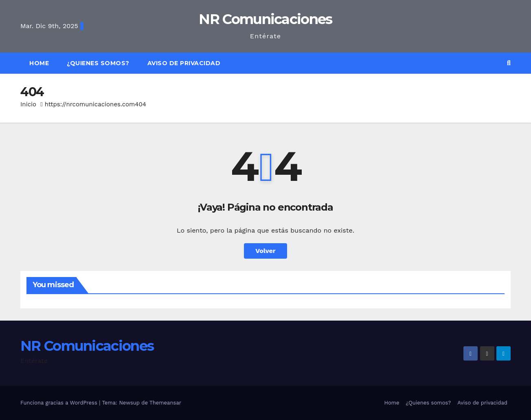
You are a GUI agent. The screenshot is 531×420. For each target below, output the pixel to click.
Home (39, 63)
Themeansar (165, 403)
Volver (265, 251)
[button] (509, 63)
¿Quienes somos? (98, 63)
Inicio (28, 104)
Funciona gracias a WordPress (60, 403)
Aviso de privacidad (184, 63)
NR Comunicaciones (265, 19)
